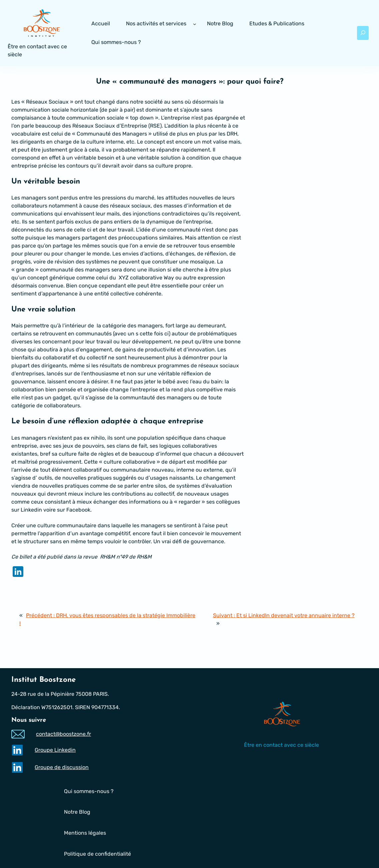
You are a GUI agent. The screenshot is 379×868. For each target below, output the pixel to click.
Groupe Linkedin (55, 750)
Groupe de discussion (62, 767)
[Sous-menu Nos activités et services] (195, 24)
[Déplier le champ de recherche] (363, 33)
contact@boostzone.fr (63, 734)
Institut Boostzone (43, 680)
